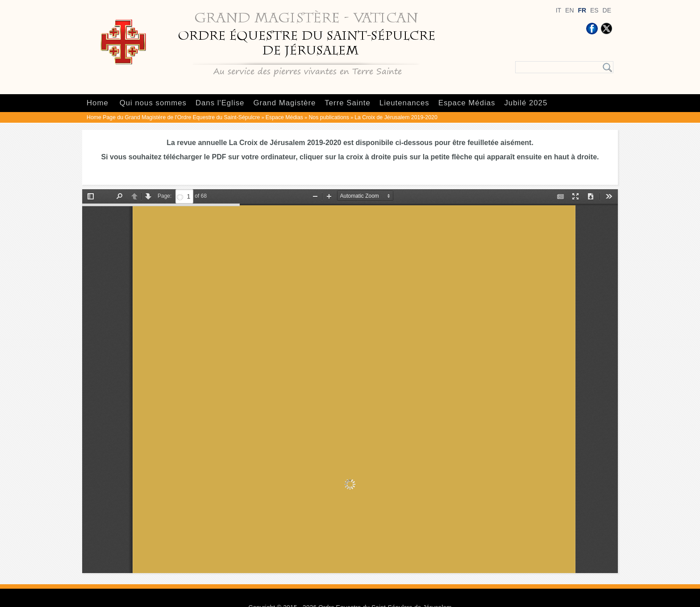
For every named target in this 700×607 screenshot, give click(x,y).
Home (98, 103)
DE (607, 10)
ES (594, 10)
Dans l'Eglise (220, 103)
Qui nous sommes (153, 103)
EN (569, 10)
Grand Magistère (284, 103)
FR (582, 10)
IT (558, 10)
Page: (165, 196)
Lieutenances (404, 103)
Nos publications (329, 117)
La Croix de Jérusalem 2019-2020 (396, 117)
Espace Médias (467, 103)
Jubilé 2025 (526, 103)
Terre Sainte (347, 103)
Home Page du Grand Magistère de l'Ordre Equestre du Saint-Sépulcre (173, 117)
